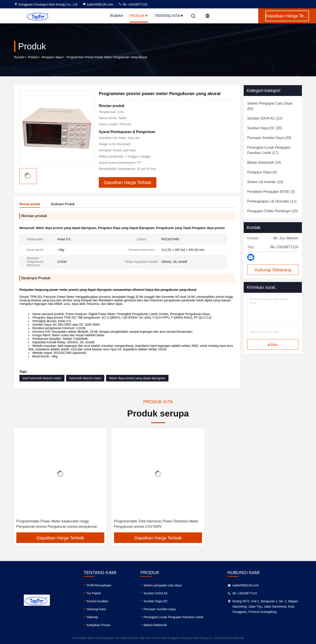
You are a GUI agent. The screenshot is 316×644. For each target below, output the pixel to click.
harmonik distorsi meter (85, 378)
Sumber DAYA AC (156, 593)
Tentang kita (169, 16)
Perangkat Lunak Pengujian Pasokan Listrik (173, 617)
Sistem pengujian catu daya (163, 585)
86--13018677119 (133, 4)
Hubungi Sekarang (273, 270)
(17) (269, 150)
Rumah (117, 16)
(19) (264, 162)
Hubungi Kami (96, 609)
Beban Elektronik (155, 625)
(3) (271, 192)
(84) (270, 106)
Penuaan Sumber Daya (160, 609)
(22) (265, 118)
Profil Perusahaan (99, 585)
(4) (262, 172)
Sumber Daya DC (156, 601)
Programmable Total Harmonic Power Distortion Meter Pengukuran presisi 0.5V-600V (156, 524)
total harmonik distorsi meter (42, 378)
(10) (265, 182)
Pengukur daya (52, 57)
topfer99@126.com (98, 4)
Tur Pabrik (94, 593)
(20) (265, 128)
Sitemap (92, 617)
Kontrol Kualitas (97, 601)
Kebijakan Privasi (98, 625)
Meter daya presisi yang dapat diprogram (137, 378)
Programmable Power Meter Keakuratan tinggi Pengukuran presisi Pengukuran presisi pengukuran (57, 524)
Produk (139, 16)
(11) (272, 201)
